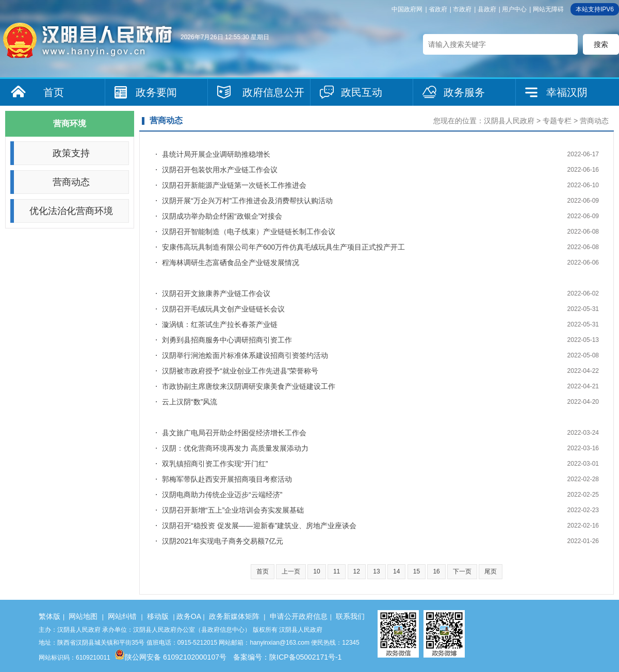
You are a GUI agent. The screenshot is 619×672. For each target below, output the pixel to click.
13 (376, 571)
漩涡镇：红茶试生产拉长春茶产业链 (220, 324)
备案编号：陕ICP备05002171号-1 (287, 657)
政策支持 (71, 153)
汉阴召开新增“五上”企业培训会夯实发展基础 (233, 510)
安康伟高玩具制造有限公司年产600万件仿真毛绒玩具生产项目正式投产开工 (283, 247)
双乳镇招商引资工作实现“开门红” (215, 464)
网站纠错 (122, 616)
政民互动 (362, 92)
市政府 (462, 9)
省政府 (438, 9)
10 (316, 571)
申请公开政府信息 (299, 616)
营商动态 (71, 182)
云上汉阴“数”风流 (190, 402)
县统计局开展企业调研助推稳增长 (216, 154)
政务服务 (464, 92)
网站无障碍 (548, 9)
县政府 (487, 9)
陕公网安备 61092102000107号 (170, 657)
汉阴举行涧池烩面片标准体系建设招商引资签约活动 (245, 355)
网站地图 (83, 616)
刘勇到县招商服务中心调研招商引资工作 (227, 340)
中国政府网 (407, 9)
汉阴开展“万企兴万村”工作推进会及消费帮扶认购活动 (247, 201)
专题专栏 (557, 121)
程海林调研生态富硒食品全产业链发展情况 (231, 263)
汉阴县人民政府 (509, 121)
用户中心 (514, 9)
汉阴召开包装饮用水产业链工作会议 (220, 170)
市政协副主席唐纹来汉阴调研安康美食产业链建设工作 (249, 386)
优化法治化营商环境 (71, 211)
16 (436, 571)
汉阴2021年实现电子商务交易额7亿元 (223, 541)
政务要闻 (156, 92)
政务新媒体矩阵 (234, 616)
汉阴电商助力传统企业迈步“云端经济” (222, 495)
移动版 (158, 616)
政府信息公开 (273, 92)
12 (357, 571)
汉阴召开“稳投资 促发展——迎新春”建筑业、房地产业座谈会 (259, 526)
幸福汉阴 (567, 92)
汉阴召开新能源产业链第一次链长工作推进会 (234, 185)
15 (417, 571)
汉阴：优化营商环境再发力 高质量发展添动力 (235, 448)
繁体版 (50, 616)
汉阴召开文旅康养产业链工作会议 (216, 293)
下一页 (462, 571)
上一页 (291, 571)
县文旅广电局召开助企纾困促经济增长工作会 (234, 433)
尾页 (491, 571)
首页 (54, 92)
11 (337, 571)
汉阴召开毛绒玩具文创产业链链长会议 (223, 309)
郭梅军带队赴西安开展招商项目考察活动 (227, 479)
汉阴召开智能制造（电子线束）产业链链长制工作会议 (249, 232)
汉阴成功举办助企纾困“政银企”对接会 (222, 216)
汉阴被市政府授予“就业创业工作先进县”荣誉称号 (240, 371)
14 (396, 571)
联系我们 (350, 616)
